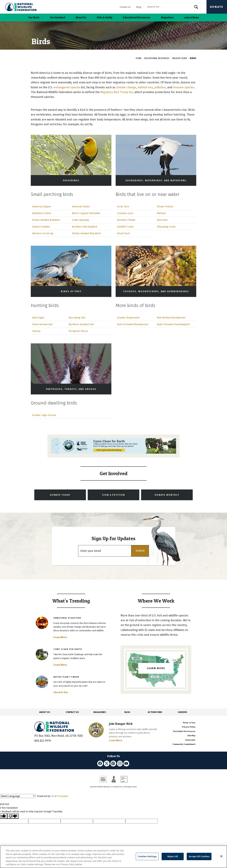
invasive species (184, 87)
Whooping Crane (166, 227)
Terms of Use (189, 723)
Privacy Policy (189, 727)
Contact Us (125, 7)
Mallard (161, 213)
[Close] (221, 856)
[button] (140, 551)
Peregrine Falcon (78, 331)
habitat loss (145, 87)
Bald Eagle (38, 318)
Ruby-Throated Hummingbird (173, 324)
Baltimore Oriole (42, 213)
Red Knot (162, 220)
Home (139, 58)
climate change (126, 87)
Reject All (173, 856)
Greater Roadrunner (128, 318)
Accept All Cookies (199, 856)
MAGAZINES (100, 712)
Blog (139, 7)
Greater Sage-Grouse (44, 415)
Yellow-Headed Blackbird (86, 233)
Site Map (191, 736)
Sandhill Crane (125, 227)
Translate (60, 796)
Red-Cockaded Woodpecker (133, 324)
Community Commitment (184, 744)
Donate (217, 7)
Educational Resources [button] (137, 18)
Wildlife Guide (180, 58)
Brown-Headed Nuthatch (46, 220)
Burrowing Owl (77, 318)
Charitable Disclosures (184, 731)
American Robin (81, 207)
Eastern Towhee (41, 227)
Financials (190, 740)
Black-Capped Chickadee (86, 213)
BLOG (127, 712)
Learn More (60, 637)
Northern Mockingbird (85, 227)
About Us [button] (81, 18)
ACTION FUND (155, 712)
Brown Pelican (165, 207)
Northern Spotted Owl (81, 324)
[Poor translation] (13, 816)
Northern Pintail (126, 220)
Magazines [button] (167, 18)
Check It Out (61, 692)
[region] (113, 857)
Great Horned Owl (42, 324)
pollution (160, 87)
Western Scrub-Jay (43, 233)
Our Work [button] (34, 18)
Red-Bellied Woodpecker (171, 318)
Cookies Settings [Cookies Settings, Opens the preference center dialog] (147, 856)
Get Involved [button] (58, 18)
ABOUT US (45, 712)
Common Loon (125, 213)
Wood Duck (123, 233)
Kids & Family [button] (105, 18)
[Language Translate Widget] (18, 796)
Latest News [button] (192, 18)
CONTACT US (72, 712)
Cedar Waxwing (80, 220)
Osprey (36, 331)
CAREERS (182, 712)
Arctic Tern (123, 207)
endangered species (67, 87)
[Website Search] (172, 7)
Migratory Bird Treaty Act (117, 92)
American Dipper (42, 207)
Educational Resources (157, 58)
